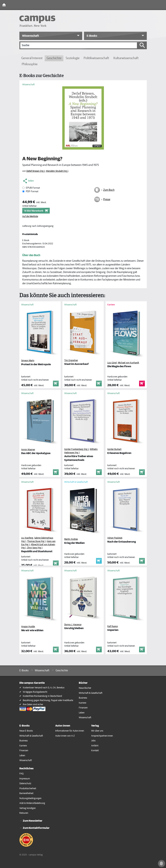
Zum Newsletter (33, 821)
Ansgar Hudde (28, 627)
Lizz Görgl (112, 363)
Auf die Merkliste (30, 216)
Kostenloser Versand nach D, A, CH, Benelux (44, 688)
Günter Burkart (114, 449)
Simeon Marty (28, 361)
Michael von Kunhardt (128, 363)
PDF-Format (32, 191)
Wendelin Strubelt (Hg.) (57, 171)
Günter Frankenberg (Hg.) (76, 449)
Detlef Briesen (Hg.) (36, 171)
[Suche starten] (142, 45)
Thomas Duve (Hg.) (36, 541)
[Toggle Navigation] (162, 5)
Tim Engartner (71, 360)
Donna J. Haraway (73, 625)
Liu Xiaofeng (27, 538)
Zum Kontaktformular (36, 828)
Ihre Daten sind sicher (33, 705)
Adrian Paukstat (115, 538)
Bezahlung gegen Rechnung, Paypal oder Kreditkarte (48, 700)
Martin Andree (71, 539)
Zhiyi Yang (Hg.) (35, 548)
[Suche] (79, 45)
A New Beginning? (42, 159)
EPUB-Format (33, 188)
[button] (51, 36)
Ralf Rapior (113, 626)
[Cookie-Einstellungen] (162, 864)
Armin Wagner (28, 450)
